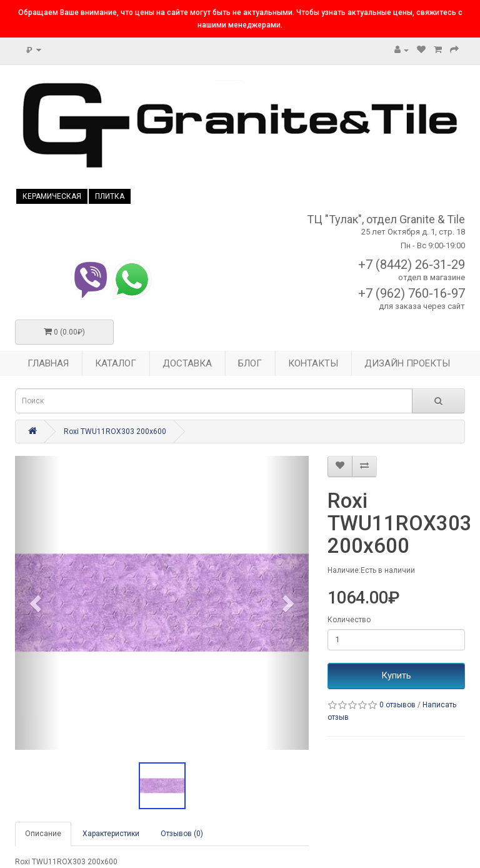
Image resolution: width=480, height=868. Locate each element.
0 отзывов (397, 705)
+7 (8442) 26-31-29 (412, 265)
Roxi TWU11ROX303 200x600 (115, 431)
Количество (349, 620)
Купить (396, 675)
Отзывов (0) (182, 834)
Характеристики (111, 834)
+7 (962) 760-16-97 (412, 293)
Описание (43, 834)
